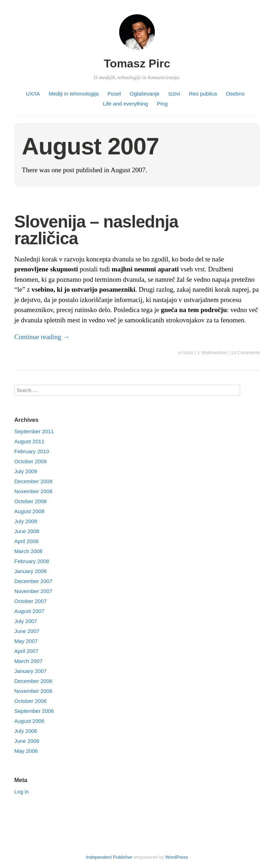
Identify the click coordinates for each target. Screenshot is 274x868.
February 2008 (32, 561)
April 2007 (26, 651)
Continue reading (42, 337)
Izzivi (174, 94)
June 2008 (27, 531)
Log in (22, 792)
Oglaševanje (145, 94)
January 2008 (31, 571)
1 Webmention (212, 353)
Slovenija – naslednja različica (96, 230)
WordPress (177, 857)
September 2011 (34, 431)
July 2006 (26, 731)
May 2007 (26, 641)
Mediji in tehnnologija (73, 94)
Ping (162, 104)
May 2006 (26, 751)
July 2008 (26, 521)
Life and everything (125, 104)
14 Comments (245, 353)
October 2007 (31, 601)
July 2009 (26, 471)
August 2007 (29, 611)
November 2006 (33, 691)
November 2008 (33, 491)
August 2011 (29, 441)
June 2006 (27, 741)
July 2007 (26, 621)
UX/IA (33, 94)
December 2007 (33, 581)
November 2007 (33, 591)
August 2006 (29, 721)
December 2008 (33, 481)
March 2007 (28, 661)
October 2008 (31, 501)
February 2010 (32, 451)
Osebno (235, 94)
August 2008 (29, 511)
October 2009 (31, 461)
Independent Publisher (109, 857)
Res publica (203, 94)
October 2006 (31, 701)
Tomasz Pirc (137, 63)
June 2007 (27, 631)
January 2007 (31, 671)
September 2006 (34, 711)
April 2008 (26, 541)
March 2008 (28, 551)
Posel (114, 94)
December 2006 (33, 681)
